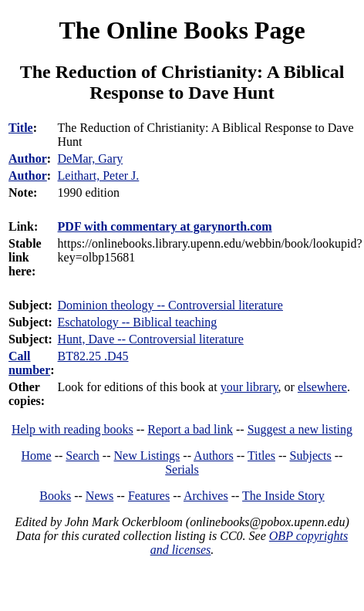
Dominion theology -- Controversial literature (170, 305)
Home (37, 456)
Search (83, 456)
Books (55, 496)
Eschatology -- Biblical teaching (138, 322)
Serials (182, 469)
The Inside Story (283, 496)
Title (21, 128)
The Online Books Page (182, 30)
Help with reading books (72, 429)
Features (149, 496)
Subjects (311, 456)
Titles (261, 456)
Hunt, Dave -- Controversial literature (151, 339)
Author (28, 159)
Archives (206, 496)
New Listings (147, 456)
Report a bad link (190, 429)
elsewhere (322, 387)
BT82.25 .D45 (93, 356)
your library (249, 387)
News (99, 496)
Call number (29, 363)
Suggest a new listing (300, 429)
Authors (214, 456)
